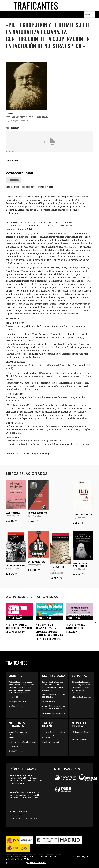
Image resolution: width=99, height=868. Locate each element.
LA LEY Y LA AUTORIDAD (82, 515)
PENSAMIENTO (12, 161)
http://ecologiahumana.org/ (17, 120)
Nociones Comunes (17, 725)
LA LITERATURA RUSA (37, 562)
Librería (15, 676)
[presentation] (95, 622)
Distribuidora (54, 676)
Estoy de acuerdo (73, 856)
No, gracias (87, 856)
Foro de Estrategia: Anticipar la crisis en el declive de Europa (19, 628)
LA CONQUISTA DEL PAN (15, 566)
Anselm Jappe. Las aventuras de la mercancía (75, 628)
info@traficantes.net (19, 814)
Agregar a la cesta (16, 521)
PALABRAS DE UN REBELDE (57, 569)
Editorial (80, 676)
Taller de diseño (50, 725)
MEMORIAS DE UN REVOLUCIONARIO (80, 565)
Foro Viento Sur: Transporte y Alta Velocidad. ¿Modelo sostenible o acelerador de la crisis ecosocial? (49, 632)
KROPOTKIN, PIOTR (12, 516)
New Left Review (79, 725)
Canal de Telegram (16, 706)
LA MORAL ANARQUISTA (38, 513)
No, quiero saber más (36, 863)
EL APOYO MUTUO (13, 513)
